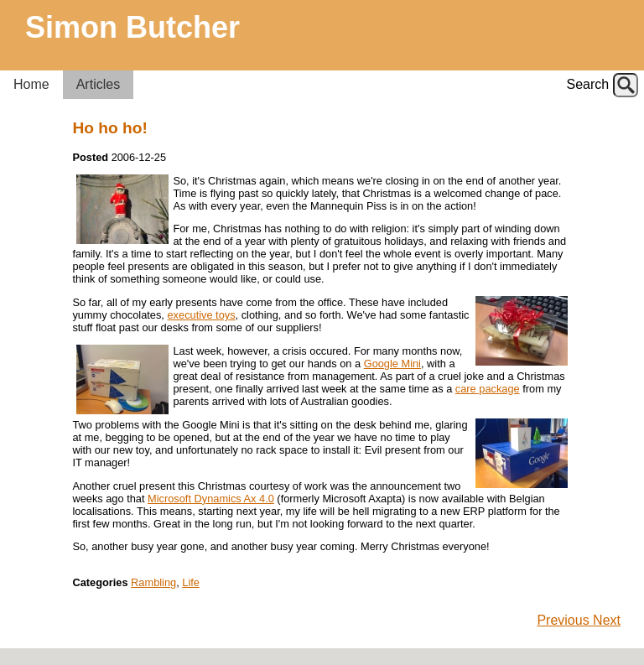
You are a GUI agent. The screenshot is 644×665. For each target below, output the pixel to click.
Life (191, 582)
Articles (98, 84)
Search (588, 84)
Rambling (153, 582)
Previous (565, 620)
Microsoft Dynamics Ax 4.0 (211, 499)
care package (488, 389)
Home (31, 84)
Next (607, 620)
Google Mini (392, 364)
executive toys (202, 315)
